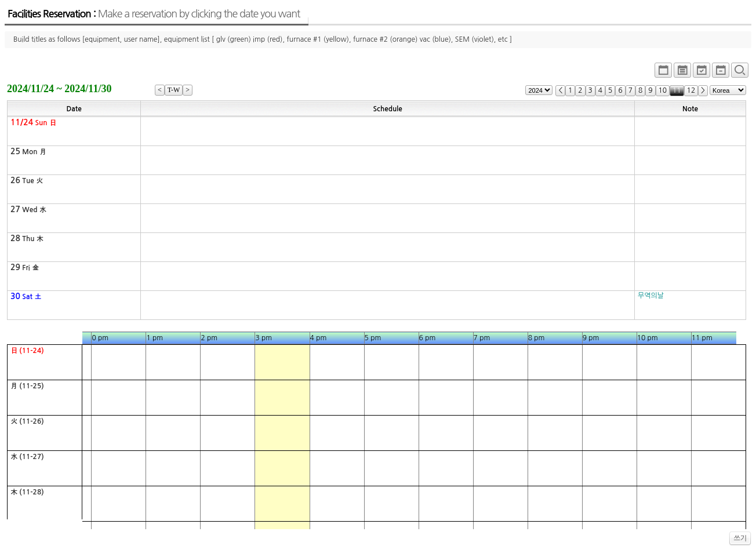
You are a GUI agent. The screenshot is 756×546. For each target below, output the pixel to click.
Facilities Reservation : (154, 14)
